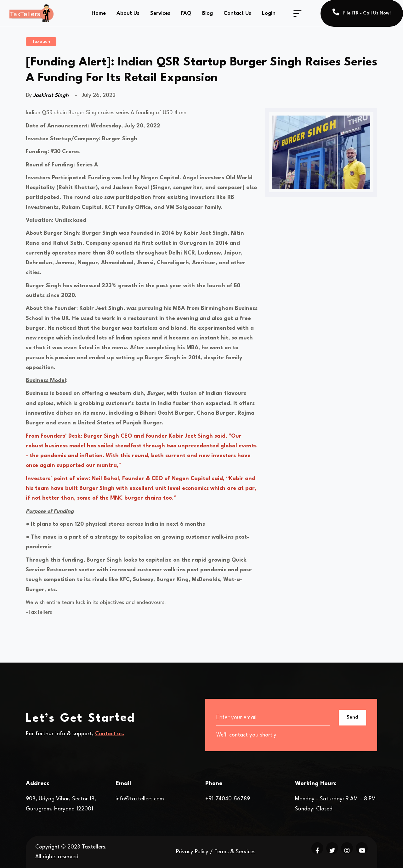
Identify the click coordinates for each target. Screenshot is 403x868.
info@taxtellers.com (140, 799)
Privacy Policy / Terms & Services (216, 852)
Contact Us (237, 13)
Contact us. (110, 734)
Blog (207, 13)
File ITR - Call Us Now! (362, 12)
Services (160, 13)
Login (269, 13)
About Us (128, 13)
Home (99, 13)
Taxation (41, 42)
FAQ (186, 13)
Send (352, 717)
